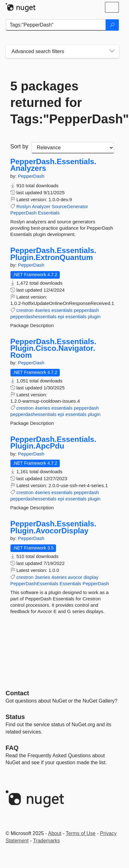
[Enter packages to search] (56, 25)
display (91, 577)
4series (42, 310)
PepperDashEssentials (34, 583)
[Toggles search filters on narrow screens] (112, 52)
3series (42, 577)
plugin (94, 316)
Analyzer (41, 206)
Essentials (49, 213)
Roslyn (24, 206)
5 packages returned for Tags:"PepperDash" (62, 102)
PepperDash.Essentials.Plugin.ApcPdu (53, 443)
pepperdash (86, 310)
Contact (17, 693)
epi (61, 316)
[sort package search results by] (73, 148)
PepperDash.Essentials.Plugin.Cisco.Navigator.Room (53, 348)
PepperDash (31, 176)
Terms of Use (81, 833)
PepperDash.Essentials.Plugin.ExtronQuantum (53, 254)
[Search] (112, 25)
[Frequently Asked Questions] (12, 748)
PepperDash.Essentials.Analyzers (53, 165)
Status (15, 717)
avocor (75, 577)
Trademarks (46, 841)
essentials (62, 310)
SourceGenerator (70, 206)
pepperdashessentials (34, 316)
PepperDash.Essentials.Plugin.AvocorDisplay (53, 527)
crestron (25, 310)
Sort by (19, 146)
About (55, 833)
